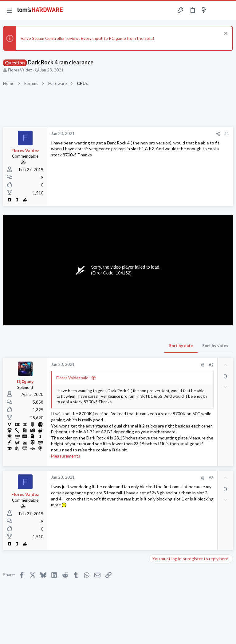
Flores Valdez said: (73, 378)
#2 (211, 365)
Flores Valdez (20, 70)
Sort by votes (215, 346)
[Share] (218, 134)
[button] (9, 10)
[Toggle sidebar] (216, 10)
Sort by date (181, 346)
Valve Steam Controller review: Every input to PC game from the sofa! (87, 38)
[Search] (228, 11)
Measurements (66, 456)
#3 (211, 478)
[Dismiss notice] (225, 34)
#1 (227, 134)
